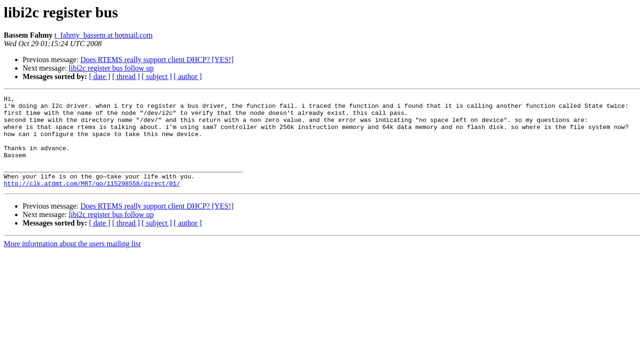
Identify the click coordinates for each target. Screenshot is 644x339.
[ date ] (100, 77)
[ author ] (188, 77)
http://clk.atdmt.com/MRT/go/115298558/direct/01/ (92, 202)
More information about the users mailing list (72, 262)
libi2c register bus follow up (111, 68)
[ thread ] (126, 77)
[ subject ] (157, 77)
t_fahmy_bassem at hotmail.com (104, 35)
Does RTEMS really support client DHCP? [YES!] (157, 60)
